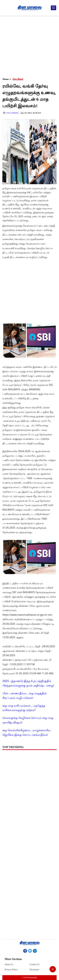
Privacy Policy (11, 970)
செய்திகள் (18, 79)
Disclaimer (34, 970)
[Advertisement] (29, 47)
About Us (9, 964)
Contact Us (35, 964)
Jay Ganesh (12, 113)
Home (6, 79)
